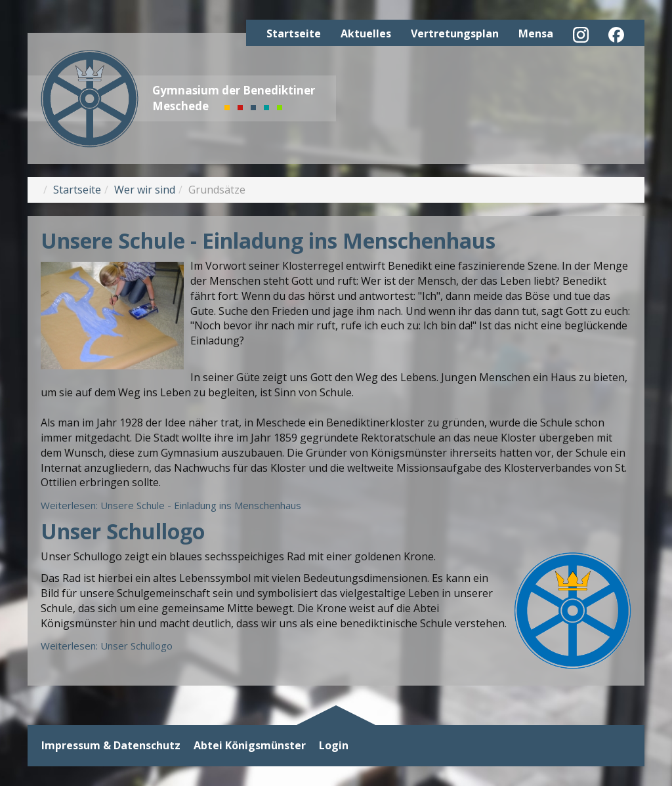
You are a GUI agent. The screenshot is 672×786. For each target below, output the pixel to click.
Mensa (536, 33)
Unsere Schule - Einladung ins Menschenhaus (268, 240)
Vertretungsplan (455, 33)
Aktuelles (366, 33)
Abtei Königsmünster (250, 746)
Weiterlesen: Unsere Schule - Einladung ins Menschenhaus (171, 505)
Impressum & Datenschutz (111, 746)
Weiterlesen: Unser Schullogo (107, 646)
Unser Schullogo (123, 531)
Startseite (294, 33)
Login (334, 746)
